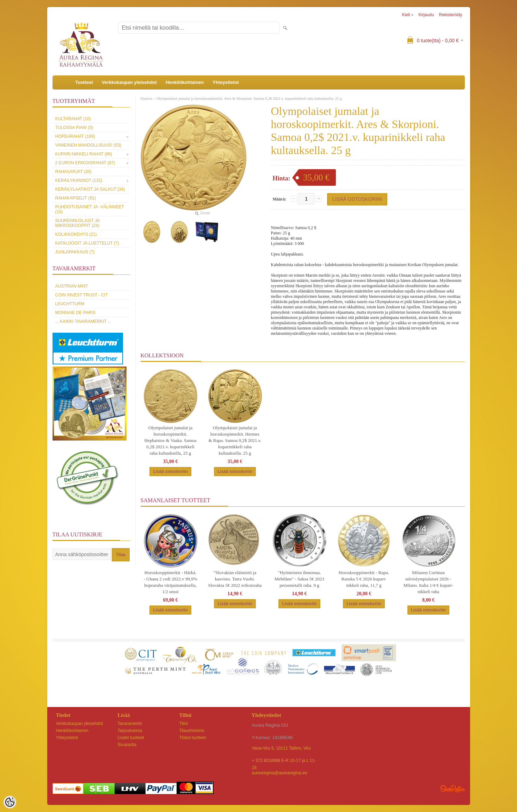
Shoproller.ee (453, 789)
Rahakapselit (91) (76, 198)
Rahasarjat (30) (73, 172)
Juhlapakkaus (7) (75, 252)
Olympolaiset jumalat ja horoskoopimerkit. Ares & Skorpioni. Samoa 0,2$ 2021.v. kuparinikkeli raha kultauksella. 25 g (249, 98)
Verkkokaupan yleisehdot (129, 82)
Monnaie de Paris (75, 313)
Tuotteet (84, 82)
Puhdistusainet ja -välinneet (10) (90, 209)
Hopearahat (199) (75, 136)
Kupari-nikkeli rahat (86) (84, 154)
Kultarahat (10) (73, 119)
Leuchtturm (70, 304)
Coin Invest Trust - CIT (82, 295)
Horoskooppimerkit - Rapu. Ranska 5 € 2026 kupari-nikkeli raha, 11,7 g (364, 579)
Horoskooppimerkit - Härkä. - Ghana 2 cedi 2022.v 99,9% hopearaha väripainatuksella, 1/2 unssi (171, 582)
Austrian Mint (72, 286)
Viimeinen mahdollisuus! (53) (88, 145)
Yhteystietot (226, 82)
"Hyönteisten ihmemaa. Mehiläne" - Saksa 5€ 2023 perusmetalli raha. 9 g (299, 579)
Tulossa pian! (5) (74, 128)
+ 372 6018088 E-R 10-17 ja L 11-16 (284, 761)
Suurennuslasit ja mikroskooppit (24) (78, 223)
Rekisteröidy (450, 15)
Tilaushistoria (192, 731)
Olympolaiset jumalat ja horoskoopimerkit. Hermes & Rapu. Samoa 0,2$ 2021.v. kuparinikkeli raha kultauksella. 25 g (235, 440)
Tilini (184, 724)
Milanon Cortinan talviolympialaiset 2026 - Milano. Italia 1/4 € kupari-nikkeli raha (428, 582)
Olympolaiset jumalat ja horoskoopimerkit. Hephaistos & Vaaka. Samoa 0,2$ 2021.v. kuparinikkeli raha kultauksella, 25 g (171, 440)
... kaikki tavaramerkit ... (83, 321)
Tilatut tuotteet (193, 738)
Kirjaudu (426, 15)
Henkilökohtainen (185, 82)
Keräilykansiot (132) (79, 180)
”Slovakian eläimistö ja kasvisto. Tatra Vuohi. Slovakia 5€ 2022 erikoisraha (235, 579)
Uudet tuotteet (131, 738)
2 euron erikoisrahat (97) (85, 163)
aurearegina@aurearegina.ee (280, 773)
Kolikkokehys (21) (76, 234)
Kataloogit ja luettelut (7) (87, 243)
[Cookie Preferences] (10, 802)
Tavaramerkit (130, 724)
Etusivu (147, 98)
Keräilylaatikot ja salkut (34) (90, 189)
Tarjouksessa (130, 731)
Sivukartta (127, 745)
